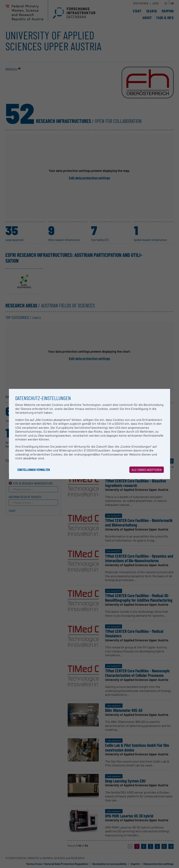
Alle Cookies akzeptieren (147, 470)
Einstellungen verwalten (34, 470)
